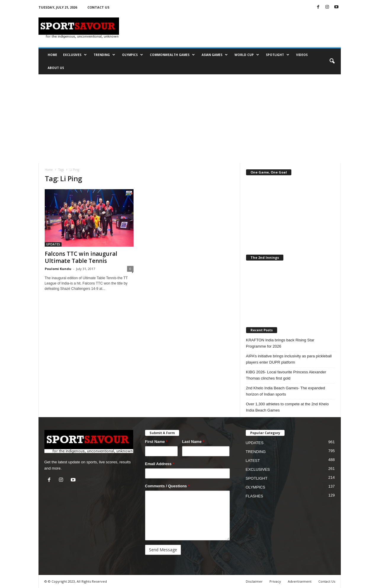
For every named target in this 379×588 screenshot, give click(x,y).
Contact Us (327, 581)
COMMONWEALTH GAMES (172, 55)
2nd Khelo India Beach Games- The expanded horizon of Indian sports (286, 391)
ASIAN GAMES (215, 55)
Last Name (193, 442)
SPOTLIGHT (278, 55)
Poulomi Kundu (58, 269)
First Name (156, 442)
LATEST (253, 461)
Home (49, 170)
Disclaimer (254, 581)
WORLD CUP (247, 55)
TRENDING (104, 55)
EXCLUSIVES (75, 55)
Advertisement (300, 581)
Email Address (160, 464)
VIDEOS (302, 55)
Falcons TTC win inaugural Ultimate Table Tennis (81, 257)
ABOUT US (56, 68)
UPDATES (53, 244)
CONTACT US (98, 7)
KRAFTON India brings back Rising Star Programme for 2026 (280, 343)
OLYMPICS (133, 55)
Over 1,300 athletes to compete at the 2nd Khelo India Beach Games (288, 407)
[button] (332, 61)
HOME (52, 55)
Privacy (275, 581)
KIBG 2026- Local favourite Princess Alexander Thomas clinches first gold (286, 375)
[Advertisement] (190, 119)
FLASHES (254, 496)
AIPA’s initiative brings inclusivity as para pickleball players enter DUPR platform (289, 359)
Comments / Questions (167, 486)
